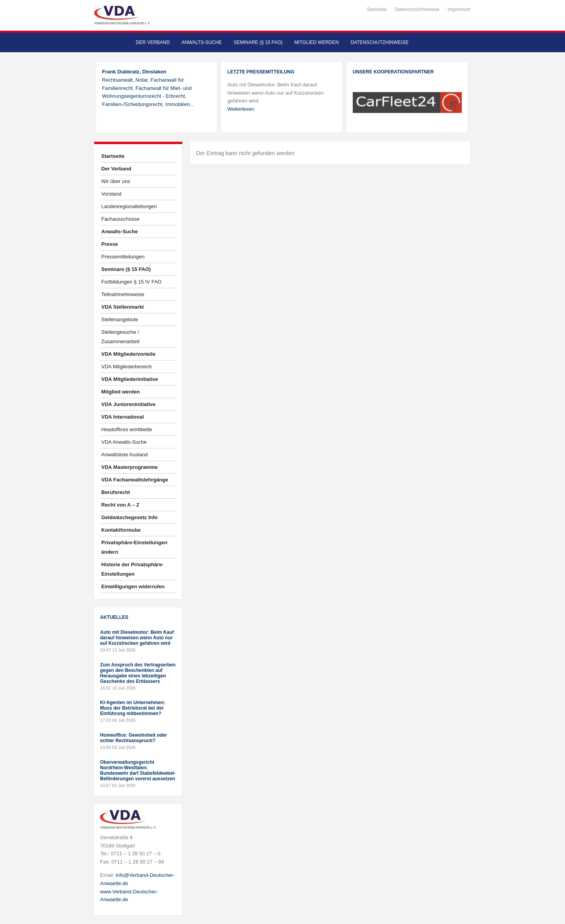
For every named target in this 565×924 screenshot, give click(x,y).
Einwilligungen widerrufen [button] (133, 586)
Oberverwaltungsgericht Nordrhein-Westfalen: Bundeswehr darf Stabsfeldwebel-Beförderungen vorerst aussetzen (138, 770)
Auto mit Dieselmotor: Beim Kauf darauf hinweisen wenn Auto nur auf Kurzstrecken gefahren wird (137, 638)
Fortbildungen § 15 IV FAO (131, 282)
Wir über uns (116, 181)
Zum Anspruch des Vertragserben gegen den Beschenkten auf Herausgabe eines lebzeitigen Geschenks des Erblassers (138, 673)
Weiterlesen (241, 109)
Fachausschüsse (120, 219)
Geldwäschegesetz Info (129, 517)
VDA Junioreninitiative (128, 404)
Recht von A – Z (120, 505)
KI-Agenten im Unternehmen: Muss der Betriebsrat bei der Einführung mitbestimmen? (133, 708)
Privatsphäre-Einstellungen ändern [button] (134, 547)
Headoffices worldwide (127, 429)
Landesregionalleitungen (129, 206)
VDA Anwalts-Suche (124, 442)
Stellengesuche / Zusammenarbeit (120, 337)
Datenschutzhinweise (417, 9)
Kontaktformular (121, 530)
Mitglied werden (316, 42)
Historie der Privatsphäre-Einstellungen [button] (132, 569)
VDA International (123, 417)
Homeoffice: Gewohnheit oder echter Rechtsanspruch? (134, 738)
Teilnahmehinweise (123, 294)
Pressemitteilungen (123, 257)
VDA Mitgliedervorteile (128, 354)
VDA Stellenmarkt (123, 307)
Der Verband (153, 42)
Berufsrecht (116, 492)
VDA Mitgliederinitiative (130, 379)
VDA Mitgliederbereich (127, 367)
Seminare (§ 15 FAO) (258, 42)
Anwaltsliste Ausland (125, 455)
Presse (110, 244)
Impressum (459, 9)
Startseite (377, 9)
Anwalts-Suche (202, 42)
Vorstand (111, 194)
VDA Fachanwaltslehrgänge (135, 480)
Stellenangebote (120, 319)
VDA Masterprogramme (129, 467)
